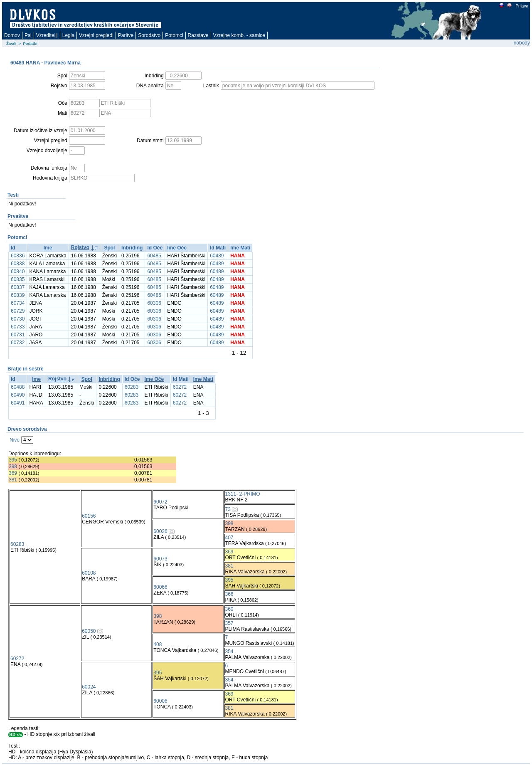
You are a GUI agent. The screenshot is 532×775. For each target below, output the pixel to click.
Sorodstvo (149, 35)
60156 (89, 516)
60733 (18, 327)
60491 (18, 403)
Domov (12, 35)
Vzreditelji (47, 35)
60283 (132, 387)
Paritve (126, 35)
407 (229, 538)
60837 (18, 287)
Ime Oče (177, 248)
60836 (18, 256)
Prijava (522, 6)
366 (229, 594)
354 (229, 652)
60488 (18, 387)
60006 (160, 701)
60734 (18, 303)
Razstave (198, 35)
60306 (154, 303)
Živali (11, 43)
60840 (18, 271)
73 (228, 509)
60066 (160, 587)
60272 (180, 387)
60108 (89, 573)
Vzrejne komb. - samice (239, 35)
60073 (160, 559)
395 (13, 460)
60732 (18, 343)
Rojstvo (80, 247)
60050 (89, 631)
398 (13, 466)
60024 (89, 687)
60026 (160, 531)
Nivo (15, 440)
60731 (18, 335)
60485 (154, 256)
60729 (18, 311)
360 (229, 609)
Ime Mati (240, 248)
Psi (28, 35)
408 (158, 644)
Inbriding (132, 248)
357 (229, 623)
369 (13, 473)
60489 (217, 256)
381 (13, 480)
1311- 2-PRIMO (243, 494)
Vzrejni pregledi (96, 35)
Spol (109, 248)
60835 (18, 279)
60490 (18, 395)
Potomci (174, 35)
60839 (18, 295)
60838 (18, 264)
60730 (18, 319)
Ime (48, 248)
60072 (160, 502)
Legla (68, 35)
